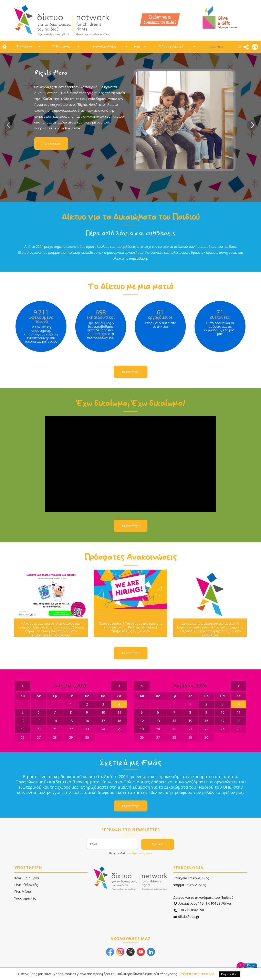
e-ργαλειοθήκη (104, 46)
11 (119, 712)
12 (23, 721)
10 (103, 712)
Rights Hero (51, 73)
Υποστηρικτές (25, 898)
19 (23, 729)
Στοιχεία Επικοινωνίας (191, 878)
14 (55, 721)
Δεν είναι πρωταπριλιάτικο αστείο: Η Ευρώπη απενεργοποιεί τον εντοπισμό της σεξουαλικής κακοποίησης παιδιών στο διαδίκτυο (210, 629)
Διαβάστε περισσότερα (196, 974)
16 (87, 721)
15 (71, 721)
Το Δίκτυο (24, 46)
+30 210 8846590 (189, 910)
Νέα (137, 46)
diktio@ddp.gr (186, 917)
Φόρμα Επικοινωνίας (190, 885)
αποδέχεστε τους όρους (140, 853)
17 (103, 721)
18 (119, 721)
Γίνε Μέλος (23, 892)
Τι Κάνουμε (61, 46)
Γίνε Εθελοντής (26, 885)
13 (39, 721)
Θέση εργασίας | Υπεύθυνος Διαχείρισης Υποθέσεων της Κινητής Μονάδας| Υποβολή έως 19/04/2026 (130, 627)
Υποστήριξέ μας (171, 46)
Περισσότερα (51, 143)
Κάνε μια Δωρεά (27, 878)
